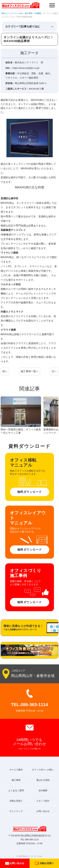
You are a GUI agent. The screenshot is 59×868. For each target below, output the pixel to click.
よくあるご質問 (16, 790)
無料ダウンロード (30, 492)
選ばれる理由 (43, 780)
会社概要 (43, 790)
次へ (54, 371)
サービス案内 (16, 770)
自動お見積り (16, 801)
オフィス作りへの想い (43, 770)
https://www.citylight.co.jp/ (26, 68)
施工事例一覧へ (30, 371)
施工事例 (16, 780)
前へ (5, 371)
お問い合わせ (15, 863)
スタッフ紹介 (43, 801)
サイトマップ (16, 811)
